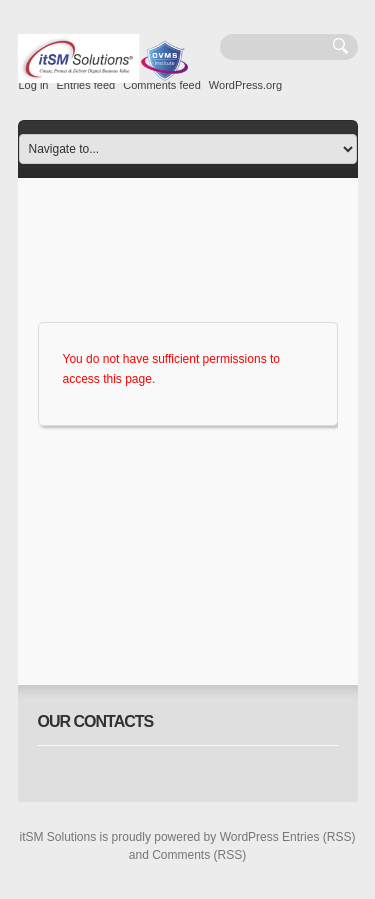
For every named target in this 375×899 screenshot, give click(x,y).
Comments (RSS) (199, 855)
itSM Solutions (58, 837)
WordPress (249, 837)
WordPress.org (245, 85)
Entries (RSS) (318, 837)
